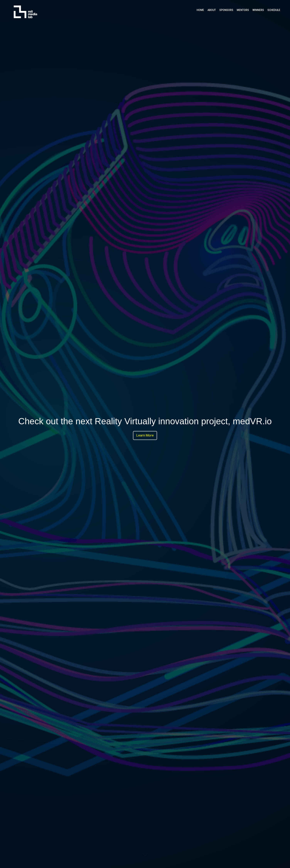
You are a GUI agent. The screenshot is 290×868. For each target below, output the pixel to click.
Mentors (243, 10)
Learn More (145, 435)
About (212, 10)
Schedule (274, 10)
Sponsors (226, 10)
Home (200, 10)
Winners (258, 10)
